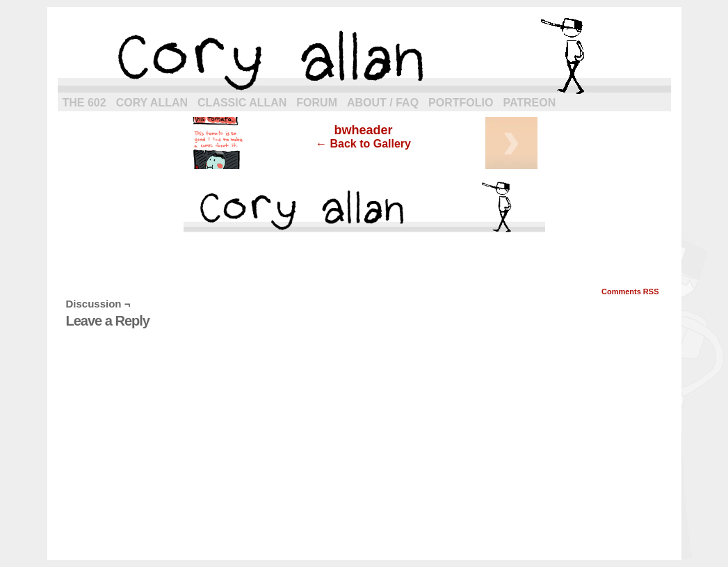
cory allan (364, 56)
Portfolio (461, 103)
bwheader (363, 130)
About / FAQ (383, 103)
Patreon (529, 103)
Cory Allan (152, 103)
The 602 (84, 103)
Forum (317, 103)
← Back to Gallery (363, 144)
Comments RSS (630, 292)
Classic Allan (242, 103)
